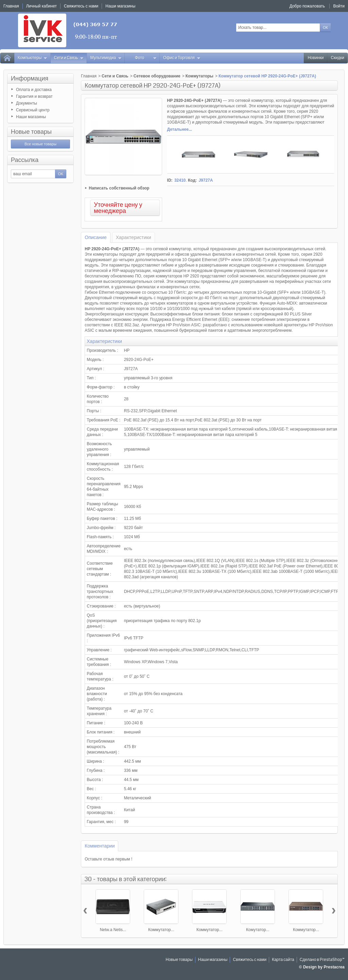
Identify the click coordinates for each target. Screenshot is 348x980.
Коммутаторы (199, 76)
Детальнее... (180, 129)
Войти (339, 6)
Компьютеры (33, 58)
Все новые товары (40, 144)
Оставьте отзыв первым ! (108, 859)
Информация (30, 78)
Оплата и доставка (34, 90)
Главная (89, 76)
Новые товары (31, 132)
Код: (192, 180)
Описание (95, 237)
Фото (146, 58)
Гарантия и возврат (34, 96)
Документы (27, 103)
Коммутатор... (161, 930)
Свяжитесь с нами (250, 960)
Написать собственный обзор (119, 188)
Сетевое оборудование (157, 76)
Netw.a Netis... (113, 930)
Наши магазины (31, 117)
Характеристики (134, 237)
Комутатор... (258, 930)
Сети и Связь (69, 58)
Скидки (337, 58)
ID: (170, 180)
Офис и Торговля (182, 58)
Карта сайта (283, 960)
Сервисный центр (33, 110)
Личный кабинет (41, 6)
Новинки (316, 58)
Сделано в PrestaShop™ (322, 960)
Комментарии (100, 846)
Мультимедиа (106, 58)
